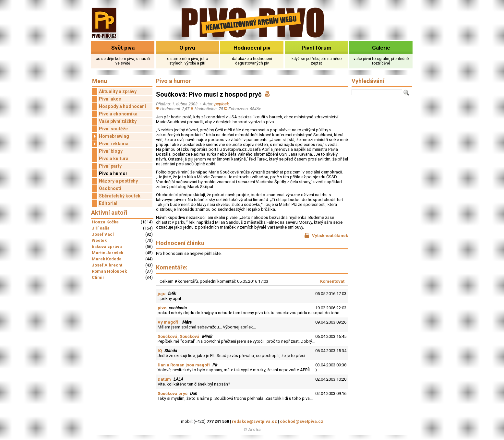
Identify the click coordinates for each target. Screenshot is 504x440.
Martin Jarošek (108, 253)
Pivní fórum (317, 48)
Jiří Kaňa (101, 228)
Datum (164, 379)
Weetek (99, 240)
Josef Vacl (103, 234)
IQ (160, 351)
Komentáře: (172, 267)
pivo (162, 308)
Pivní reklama (110, 144)
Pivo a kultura (114, 159)
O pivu (187, 48)
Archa (254, 429)
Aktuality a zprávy (118, 91)
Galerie (381, 48)
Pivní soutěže (113, 129)
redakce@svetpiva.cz (254, 421)
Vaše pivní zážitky (118, 121)
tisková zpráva (107, 247)
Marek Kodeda (107, 259)
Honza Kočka (105, 222)
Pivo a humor (113, 173)
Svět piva (123, 48)
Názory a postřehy (118, 181)
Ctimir (98, 277)
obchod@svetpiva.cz (302, 421)
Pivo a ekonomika (118, 114)
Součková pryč (173, 393)
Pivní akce (110, 99)
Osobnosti (110, 188)
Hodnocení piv (252, 48)
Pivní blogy (111, 151)
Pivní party (110, 166)
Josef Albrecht (107, 265)
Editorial (108, 203)
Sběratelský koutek (120, 196)
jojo (162, 294)
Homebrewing (111, 136)
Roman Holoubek (109, 271)
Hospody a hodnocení (122, 106)
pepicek (222, 104)
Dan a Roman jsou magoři (184, 365)
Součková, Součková (179, 336)
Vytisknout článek (326, 235)
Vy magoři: (169, 322)
